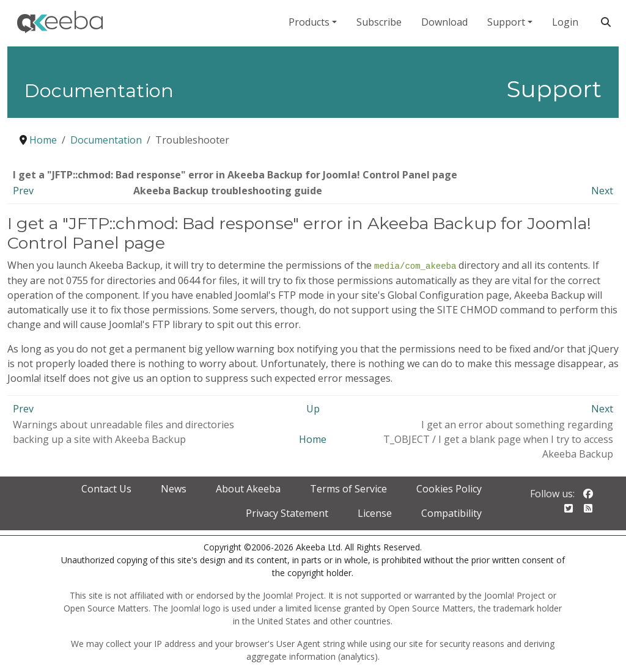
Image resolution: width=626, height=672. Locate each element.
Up (313, 408)
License (375, 513)
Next (602, 191)
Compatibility (451, 513)
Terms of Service (348, 488)
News (174, 488)
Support (506, 22)
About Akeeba (248, 488)
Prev (23, 191)
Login (565, 22)
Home (313, 439)
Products (309, 22)
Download (444, 22)
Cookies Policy (449, 488)
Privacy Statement (287, 513)
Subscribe (379, 22)
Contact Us (106, 488)
